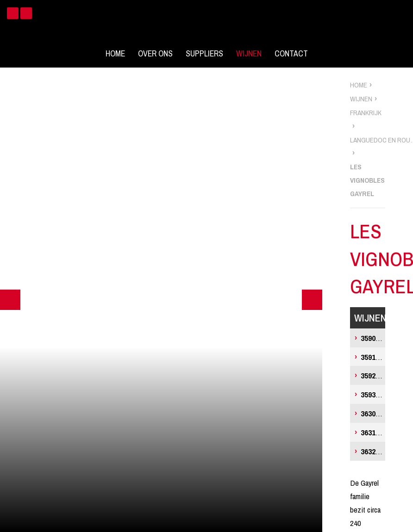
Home (115, 54)
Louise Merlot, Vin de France (373, 394)
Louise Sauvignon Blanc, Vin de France (373, 338)
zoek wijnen (404, 269)
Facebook (13, 13)
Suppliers (204, 54)
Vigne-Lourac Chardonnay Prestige (373, 432)
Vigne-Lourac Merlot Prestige (373, 451)
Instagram (26, 13)
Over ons (155, 54)
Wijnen (249, 54)
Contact (291, 54)
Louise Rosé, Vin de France (373, 375)
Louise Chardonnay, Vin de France (373, 357)
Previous (10, 300)
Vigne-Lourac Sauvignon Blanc (373, 413)
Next (312, 300)
